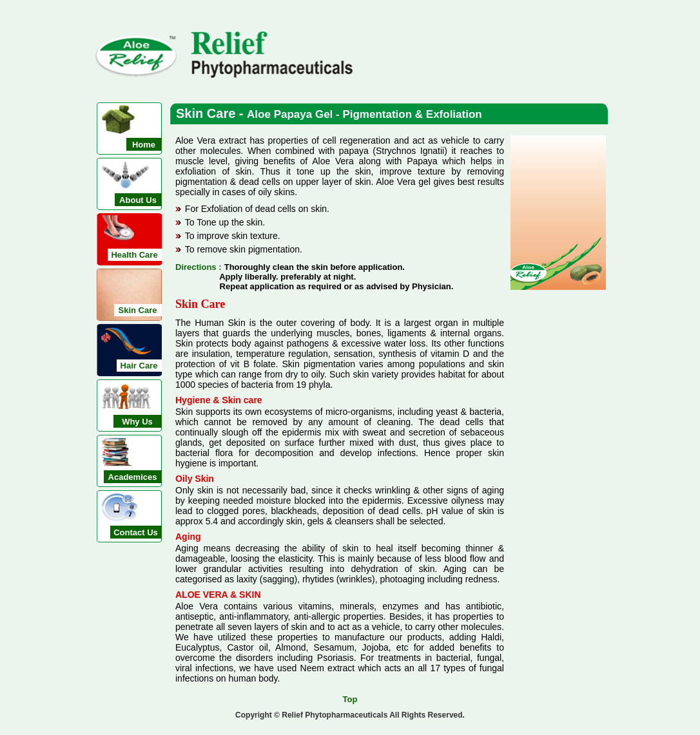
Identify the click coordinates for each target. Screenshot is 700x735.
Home (144, 145)
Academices (133, 477)
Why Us (137, 422)
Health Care (134, 255)
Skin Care (138, 310)
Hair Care (139, 366)
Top (350, 699)
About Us (138, 200)
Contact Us (136, 532)
